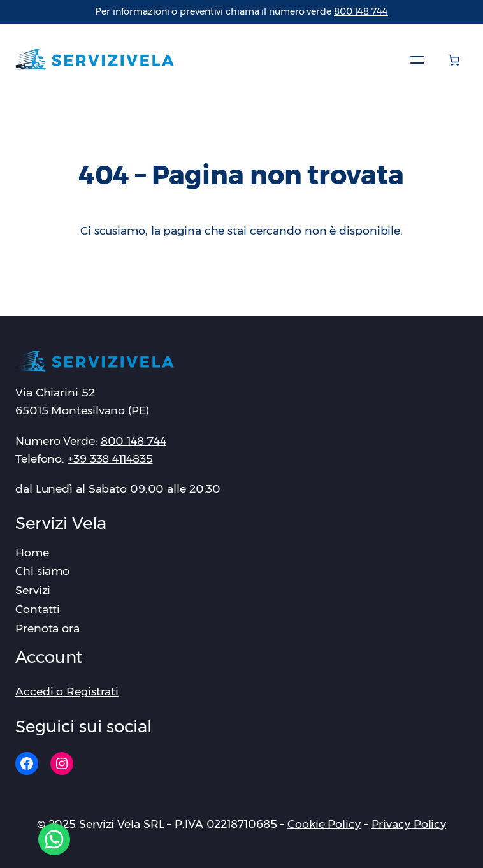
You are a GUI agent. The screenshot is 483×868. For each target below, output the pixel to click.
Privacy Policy (409, 824)
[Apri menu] (417, 60)
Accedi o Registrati (67, 691)
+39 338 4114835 (110, 459)
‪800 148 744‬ (361, 11)
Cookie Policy (324, 824)
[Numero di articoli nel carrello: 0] (454, 60)
